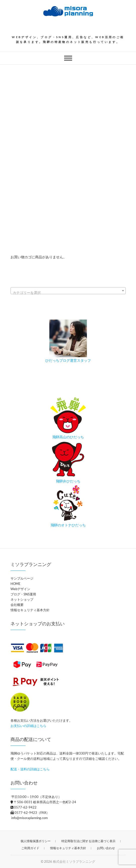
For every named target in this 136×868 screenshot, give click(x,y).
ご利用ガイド (30, 848)
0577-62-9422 (24, 807)
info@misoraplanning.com (29, 818)
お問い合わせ (106, 848)
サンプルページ (22, 578)
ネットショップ (22, 599)
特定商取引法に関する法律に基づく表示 (88, 841)
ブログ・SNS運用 (23, 594)
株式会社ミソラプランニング (74, 861)
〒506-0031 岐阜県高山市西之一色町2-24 (43, 802)
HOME (16, 584)
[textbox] (68, 293)
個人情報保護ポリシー (36, 841)
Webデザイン (20, 589)
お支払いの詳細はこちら (28, 726)
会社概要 (17, 605)
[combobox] (68, 291)
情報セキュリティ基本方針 (30, 610)
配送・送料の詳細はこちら (30, 769)
